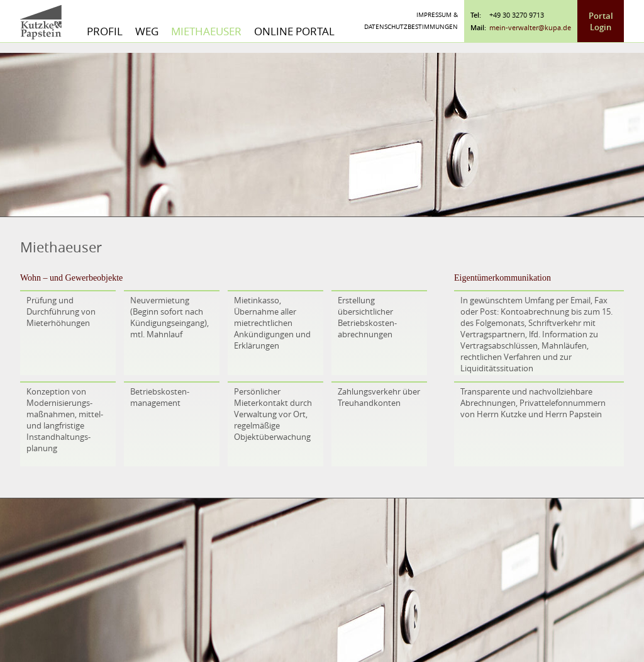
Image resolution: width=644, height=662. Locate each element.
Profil (105, 31)
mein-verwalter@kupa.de (530, 27)
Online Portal (294, 31)
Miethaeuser (206, 31)
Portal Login (601, 21)
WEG (147, 31)
